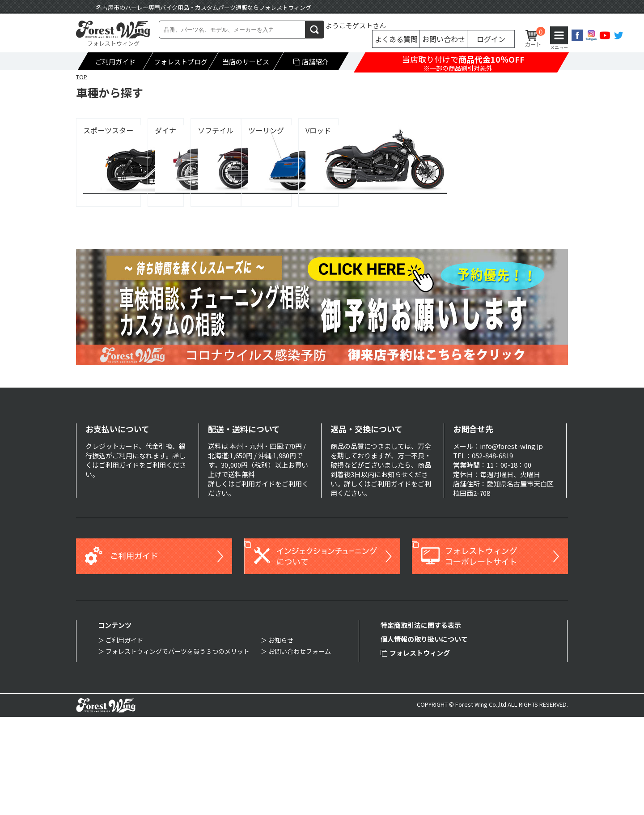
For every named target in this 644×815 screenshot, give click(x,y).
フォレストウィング (415, 751)
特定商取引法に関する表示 (421, 723)
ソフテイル (433, 130)
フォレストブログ (181, 62)
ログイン (491, 39)
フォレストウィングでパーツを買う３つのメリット (178, 749)
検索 (315, 29)
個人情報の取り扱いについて (424, 737)
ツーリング (101, 228)
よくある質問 (396, 39)
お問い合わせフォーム (300, 749)
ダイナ (260, 130)
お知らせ (281, 738)
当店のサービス (246, 62)
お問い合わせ (444, 39)
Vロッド (262, 228)
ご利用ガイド (115, 62)
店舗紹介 (311, 62)
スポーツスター (108, 130)
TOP (82, 77)
